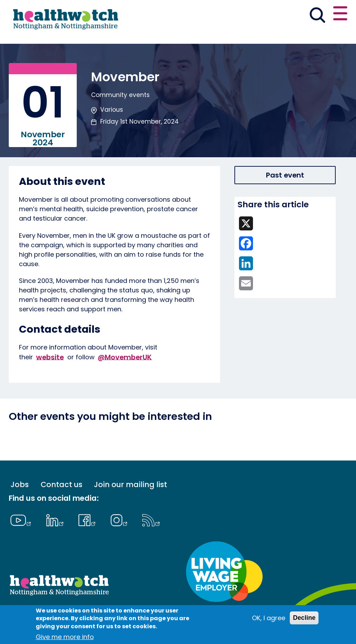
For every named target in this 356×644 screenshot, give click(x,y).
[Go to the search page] (318, 16)
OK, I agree (269, 618)
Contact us (61, 484)
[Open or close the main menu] (340, 15)
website (50, 357)
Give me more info (65, 637)
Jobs (20, 484)
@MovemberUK (125, 357)
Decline (304, 618)
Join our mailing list (131, 484)
